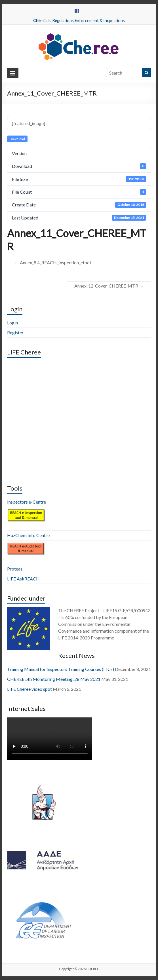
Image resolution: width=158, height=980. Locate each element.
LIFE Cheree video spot (30, 689)
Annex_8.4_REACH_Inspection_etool (53, 262)
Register (15, 332)
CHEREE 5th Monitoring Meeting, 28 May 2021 (54, 679)
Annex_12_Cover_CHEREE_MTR (109, 286)
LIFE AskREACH (23, 579)
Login (12, 323)
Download (17, 139)
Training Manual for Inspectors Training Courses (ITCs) (61, 669)
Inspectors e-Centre (27, 502)
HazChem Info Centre (28, 535)
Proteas (15, 569)
